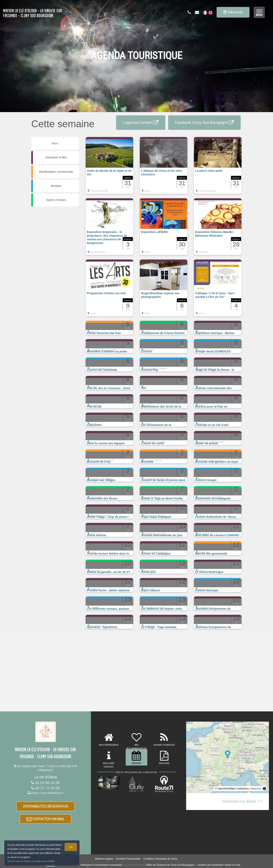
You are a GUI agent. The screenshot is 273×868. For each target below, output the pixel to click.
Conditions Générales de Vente (160, 859)
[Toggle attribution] (264, 789)
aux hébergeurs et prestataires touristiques (99, 865)
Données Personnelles (128, 859)
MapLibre (256, 789)
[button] (109, 167)
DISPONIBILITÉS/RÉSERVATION (46, 806)
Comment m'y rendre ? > (243, 801)
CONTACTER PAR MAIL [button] (46, 819)
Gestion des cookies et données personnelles (31, 861)
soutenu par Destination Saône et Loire (219, 865)
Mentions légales (104, 859)
